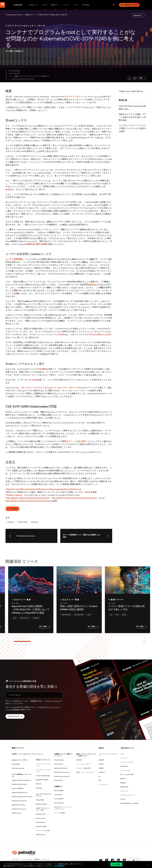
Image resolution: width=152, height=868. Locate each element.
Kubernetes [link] (35, 522)
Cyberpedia (124, 766)
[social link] (101, 860)
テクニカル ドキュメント (128, 795)
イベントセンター (126, 770)
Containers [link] (10, 522)
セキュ (65, 97)
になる (107, 335)
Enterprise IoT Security (19, 801)
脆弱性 (17, 76)
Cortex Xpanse (59, 803)
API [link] (111, 615)
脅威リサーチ (55, 5)
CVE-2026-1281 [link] (66, 615)
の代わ (99, 335)
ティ (72, 97)
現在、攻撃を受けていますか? (129, 5)
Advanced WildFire (18, 788)
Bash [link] (15, 618)
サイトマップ (124, 791)
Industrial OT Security (19, 809)
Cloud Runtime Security (62, 776)
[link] (25, 26)
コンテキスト (39, 388)
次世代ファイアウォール (43, 760)
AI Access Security (18, 768)
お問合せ (101, 764)
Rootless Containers (14, 495)
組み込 (93, 285)
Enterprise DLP (41, 814)
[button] (142, 78)
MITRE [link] (124, 615)
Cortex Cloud (58, 764)
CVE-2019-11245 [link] (22, 522)
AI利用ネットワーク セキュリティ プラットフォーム (27, 754)
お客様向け (102, 772)
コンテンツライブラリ (127, 762)
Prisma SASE (40, 800)
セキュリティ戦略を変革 (84, 768)
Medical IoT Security (18, 805)
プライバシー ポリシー (53, 701)
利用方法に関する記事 (36, 244)
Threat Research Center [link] (14, 15)
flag (34, 380)
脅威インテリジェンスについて (85, 772)
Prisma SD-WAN (41, 826)
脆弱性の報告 (124, 787)
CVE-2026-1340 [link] (79, 615)
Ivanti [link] (89, 615)
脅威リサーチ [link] (30, 15)
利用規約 (34, 701)
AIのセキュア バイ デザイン (20, 760)
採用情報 (101, 760)
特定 (64, 441)
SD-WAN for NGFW (42, 780)
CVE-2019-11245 (23, 79)
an (65, 335)
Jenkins (9, 190)
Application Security (61, 768)
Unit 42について (34, 5)
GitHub (88, 492)
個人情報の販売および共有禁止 (130, 803)
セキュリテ (26, 388)
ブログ (122, 754)
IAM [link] (117, 615)
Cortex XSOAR (59, 799)
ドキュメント (46, 859)
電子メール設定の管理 (127, 775)
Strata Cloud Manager (43, 776)
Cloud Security (59, 760)
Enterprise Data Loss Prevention (22, 797)
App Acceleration (42, 804)
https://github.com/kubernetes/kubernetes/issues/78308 (28, 501)
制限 (15, 291)
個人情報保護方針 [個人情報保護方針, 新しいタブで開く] (59, 866)
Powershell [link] (36, 618)
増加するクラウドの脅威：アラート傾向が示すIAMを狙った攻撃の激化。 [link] (133, 117)
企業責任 (101, 768)
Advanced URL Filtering (19, 784)
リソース (76, 5)
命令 (44, 369)
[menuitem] (20, 5)
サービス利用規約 (13, 710)
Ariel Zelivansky (16, 71)
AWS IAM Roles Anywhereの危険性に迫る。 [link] (132, 107)
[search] (114, 5)
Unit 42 (123, 799)
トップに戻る (12, 509)
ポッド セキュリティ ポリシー (64, 388)
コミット (72, 441)
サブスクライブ (15, 716)
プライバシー (16, 859)
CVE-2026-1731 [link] (24, 618)
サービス (45, 5)
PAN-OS (39, 784)
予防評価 (79, 760)
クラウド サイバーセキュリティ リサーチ (30, 76)
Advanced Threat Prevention (21, 780)
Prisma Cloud (58, 780)
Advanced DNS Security (20, 793)
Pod (61, 335)
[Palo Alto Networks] (19, 5)
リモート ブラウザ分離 (43, 830)
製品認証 (123, 783)
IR (99, 776)
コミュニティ (124, 758)
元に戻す (82, 441)
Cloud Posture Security (62, 772)
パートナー (66, 5)
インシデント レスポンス (84, 764)
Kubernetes (31, 79)
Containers (15, 79)
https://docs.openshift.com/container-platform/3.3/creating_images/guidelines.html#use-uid (44, 489)
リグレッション (81, 97)
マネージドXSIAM (59, 813)
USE (39, 369)
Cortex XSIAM (59, 791)
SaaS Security (16, 813)
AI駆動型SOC (58, 786)
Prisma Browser (41, 822)
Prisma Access (41, 818)
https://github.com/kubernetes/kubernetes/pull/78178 (28, 498)
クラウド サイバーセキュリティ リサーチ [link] (52, 15)
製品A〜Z (123, 779)
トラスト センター (27, 859)
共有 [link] (142, 78)
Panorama (39, 788)
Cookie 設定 (116, 864)
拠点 (100, 780)
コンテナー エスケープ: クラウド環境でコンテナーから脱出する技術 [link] (133, 128)
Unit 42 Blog (86, 5)
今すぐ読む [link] (45, 626)
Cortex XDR (58, 795)
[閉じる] (149, 864)
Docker (93, 335)
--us (29, 380)
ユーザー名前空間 (13, 259)
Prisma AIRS (16, 764)
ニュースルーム (103, 785)
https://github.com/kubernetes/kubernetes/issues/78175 (74, 498)
